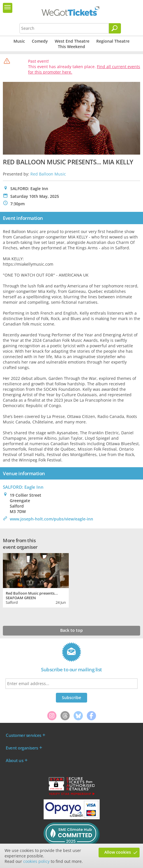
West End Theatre (72, 41)
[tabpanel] (36, 580)
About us (14, 760)
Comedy (40, 41)
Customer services (23, 735)
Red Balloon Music (48, 174)
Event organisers (22, 748)
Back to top (71, 630)
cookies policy (36, 861)
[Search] (115, 28)
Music (19, 41)
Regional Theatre (113, 41)
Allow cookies (118, 852)
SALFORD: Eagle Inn (23, 487)
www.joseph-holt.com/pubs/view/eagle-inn (51, 519)
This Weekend (71, 47)
